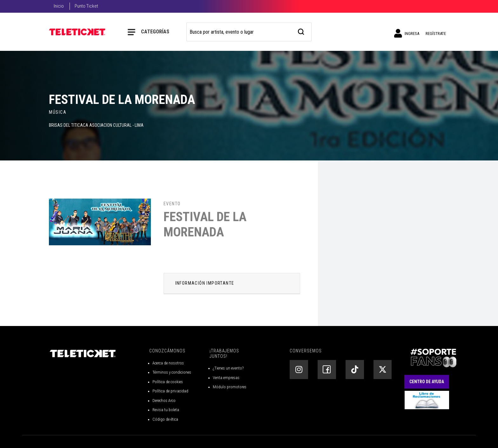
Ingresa (407, 33)
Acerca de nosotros (168, 363)
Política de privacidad (170, 391)
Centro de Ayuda (427, 382)
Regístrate (436, 34)
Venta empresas (226, 378)
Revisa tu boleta (166, 410)
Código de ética (165, 419)
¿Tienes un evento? (228, 368)
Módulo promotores (230, 387)
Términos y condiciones (172, 372)
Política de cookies (168, 382)
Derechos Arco (164, 400)
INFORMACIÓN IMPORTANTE (205, 283)
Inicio (59, 6)
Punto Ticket (86, 6)
